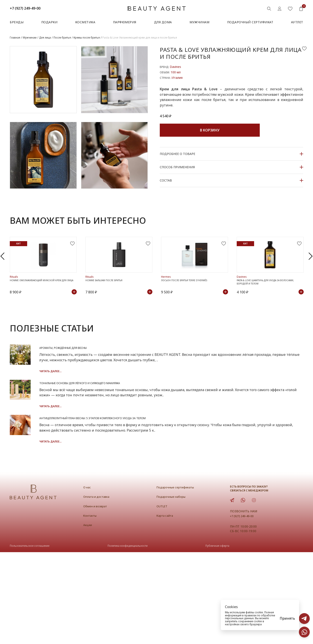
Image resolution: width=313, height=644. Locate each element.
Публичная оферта (217, 637)
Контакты (91, 607)
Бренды (17, 22)
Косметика (85, 22)
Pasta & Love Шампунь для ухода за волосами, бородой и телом (264, 314)
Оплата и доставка (98, 588)
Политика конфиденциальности (128, 637)
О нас (88, 579)
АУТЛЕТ (297, 22)
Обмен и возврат (97, 598)
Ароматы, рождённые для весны (133, 382)
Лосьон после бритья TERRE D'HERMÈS (190, 312)
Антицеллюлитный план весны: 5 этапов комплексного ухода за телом (178, 490)
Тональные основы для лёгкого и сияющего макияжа (158, 436)
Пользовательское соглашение (30, 637)
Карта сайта (166, 607)
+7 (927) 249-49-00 (25, 8)
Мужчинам (199, 22)
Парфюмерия (125, 22)
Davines (175, 67)
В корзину (210, 130)
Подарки (49, 22)
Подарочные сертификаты (178, 579)
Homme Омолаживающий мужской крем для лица (41, 314)
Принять (287, 618)
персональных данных (239, 618)
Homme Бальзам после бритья (108, 312)
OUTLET (163, 598)
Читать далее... (108, 405)
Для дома (163, 22)
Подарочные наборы (173, 588)
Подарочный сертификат (250, 22)
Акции (88, 617)
